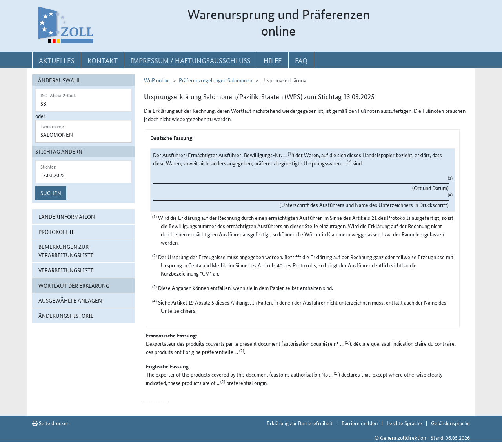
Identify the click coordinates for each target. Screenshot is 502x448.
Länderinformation (67, 216)
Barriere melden (360, 423)
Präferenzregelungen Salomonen (216, 80)
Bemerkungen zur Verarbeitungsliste (66, 251)
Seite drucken (51, 423)
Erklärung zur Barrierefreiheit (300, 423)
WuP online (157, 80)
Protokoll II (56, 232)
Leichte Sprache (404, 423)
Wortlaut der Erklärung (74, 285)
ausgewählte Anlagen (70, 300)
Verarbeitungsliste (66, 270)
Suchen (51, 193)
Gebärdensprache (450, 423)
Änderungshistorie (66, 316)
